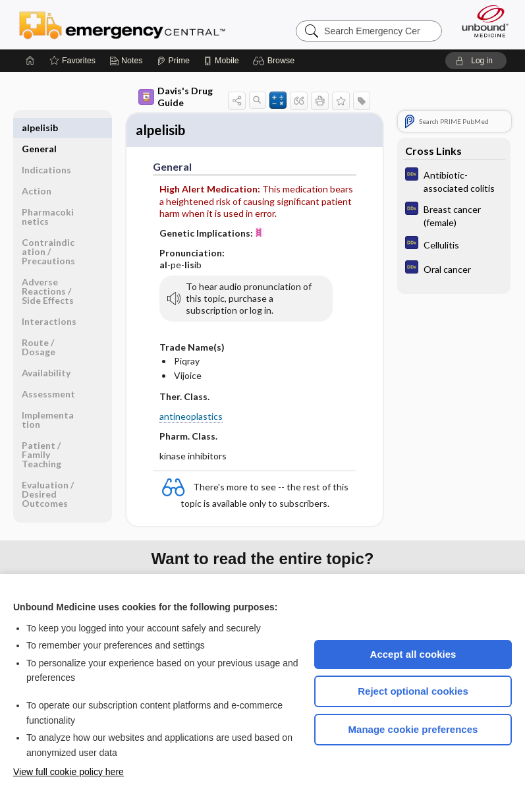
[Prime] (173, 61)
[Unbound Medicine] (481, 21)
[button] (276, 61)
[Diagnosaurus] (454, 181)
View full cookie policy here (69, 772)
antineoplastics (191, 419)
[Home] (30, 61)
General (39, 128)
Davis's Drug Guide (176, 97)
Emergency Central (122, 24)
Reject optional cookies (413, 691)
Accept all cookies (413, 654)
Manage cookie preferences (413, 729)
